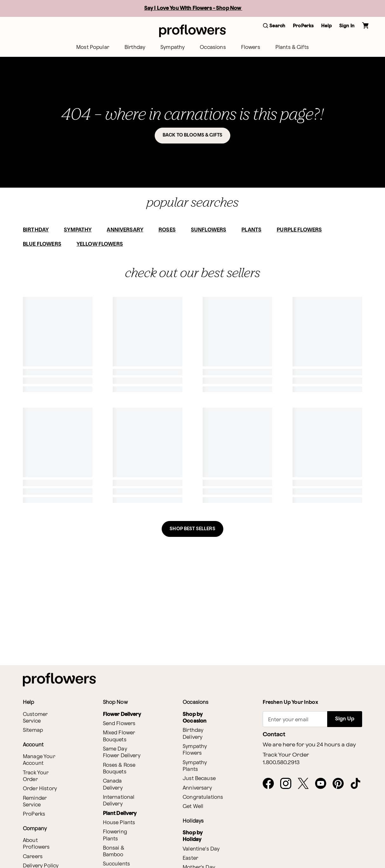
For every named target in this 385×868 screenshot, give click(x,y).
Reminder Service (35, 802)
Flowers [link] (251, 47)
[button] (274, 26)
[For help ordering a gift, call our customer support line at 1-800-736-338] (192, 31)
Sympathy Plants (195, 766)
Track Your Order (36, 776)
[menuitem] (93, 47)
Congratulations (203, 797)
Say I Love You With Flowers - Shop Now (193, 8)
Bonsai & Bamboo (114, 851)
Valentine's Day (201, 849)
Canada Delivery (113, 785)
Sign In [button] (347, 26)
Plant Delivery (120, 814)
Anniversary (197, 788)
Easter (190, 858)
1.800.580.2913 (281, 763)
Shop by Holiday (193, 836)
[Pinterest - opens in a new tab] (341, 784)
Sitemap (33, 730)
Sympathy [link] (172, 47)
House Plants (119, 823)
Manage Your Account (39, 760)
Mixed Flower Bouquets (119, 736)
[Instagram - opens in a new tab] (288, 784)
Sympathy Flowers (195, 750)
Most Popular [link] (93, 47)
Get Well (193, 807)
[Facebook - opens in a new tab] (271, 784)
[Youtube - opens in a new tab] (323, 784)
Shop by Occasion (195, 718)
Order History (40, 789)
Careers (33, 857)
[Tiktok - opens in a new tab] (358, 784)
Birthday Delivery (193, 734)
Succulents (117, 864)
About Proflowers (36, 844)
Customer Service (35, 718)
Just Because (199, 779)
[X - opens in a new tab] (306, 784)
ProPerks (34, 814)
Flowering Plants (115, 835)
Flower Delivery (122, 714)
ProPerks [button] (303, 26)
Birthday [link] (135, 47)
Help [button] (326, 26)
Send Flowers (119, 724)
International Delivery (119, 801)
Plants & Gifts (292, 47)
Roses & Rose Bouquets (119, 769)
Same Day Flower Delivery (122, 752)
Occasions (213, 47)
